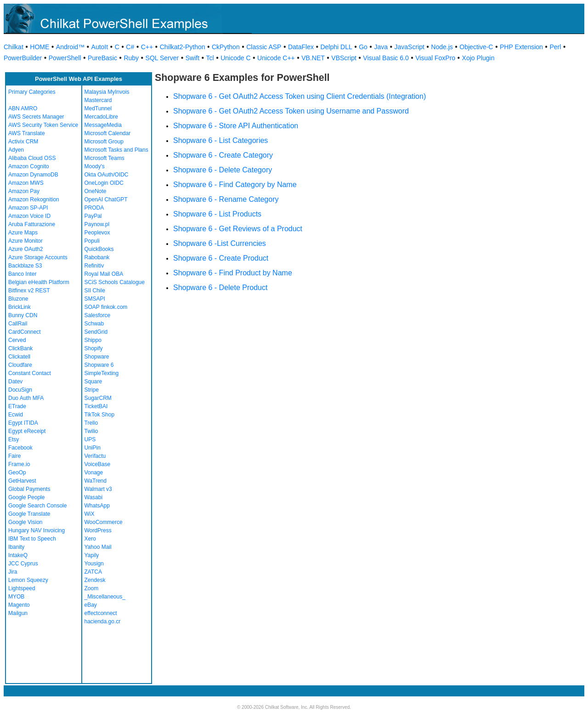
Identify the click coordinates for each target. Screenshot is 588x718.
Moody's (95, 166)
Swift (192, 58)
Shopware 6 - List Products (217, 214)
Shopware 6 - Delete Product (220, 288)
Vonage (94, 473)
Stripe (92, 390)
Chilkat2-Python (183, 47)
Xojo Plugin (478, 58)
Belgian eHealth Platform (39, 282)
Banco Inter (22, 274)
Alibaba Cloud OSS (32, 158)
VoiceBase (98, 464)
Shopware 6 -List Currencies (220, 243)
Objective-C (476, 47)
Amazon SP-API (28, 208)
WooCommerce (104, 522)
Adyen (16, 150)
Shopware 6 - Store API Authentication (236, 126)
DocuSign (20, 390)
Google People (26, 497)
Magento (19, 605)
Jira (13, 572)
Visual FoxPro (435, 58)
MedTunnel (98, 108)
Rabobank (97, 257)
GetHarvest (22, 481)
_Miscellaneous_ (105, 597)
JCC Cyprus (23, 564)
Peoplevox (97, 233)
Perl (555, 47)
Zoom (92, 588)
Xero (90, 539)
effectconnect (101, 613)
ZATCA (93, 572)
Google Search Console (37, 506)
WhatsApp (97, 506)
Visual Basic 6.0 (386, 58)
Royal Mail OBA (104, 274)
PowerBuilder (23, 58)
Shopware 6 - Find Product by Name (233, 273)
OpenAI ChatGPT (106, 199)
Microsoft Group (104, 142)
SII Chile (95, 291)
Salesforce (98, 315)
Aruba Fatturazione (32, 224)
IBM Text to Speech (32, 539)
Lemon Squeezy (28, 580)
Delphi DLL (336, 47)
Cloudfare (20, 365)
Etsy (14, 439)
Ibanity (16, 547)
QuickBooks (99, 249)
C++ (147, 47)
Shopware (97, 357)
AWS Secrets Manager (36, 117)
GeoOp (17, 473)
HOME (40, 47)
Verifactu (95, 456)
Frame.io (19, 464)
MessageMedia (103, 125)
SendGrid (96, 332)
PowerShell (65, 58)
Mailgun (18, 613)
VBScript (344, 58)
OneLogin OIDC (104, 183)
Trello (91, 423)
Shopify (94, 348)
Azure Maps (23, 233)
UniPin (93, 448)
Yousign (94, 564)
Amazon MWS (26, 183)
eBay (91, 605)
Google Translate (29, 514)
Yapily (92, 555)
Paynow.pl (97, 224)
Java (381, 47)
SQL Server (162, 58)
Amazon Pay (24, 191)
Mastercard (98, 100)
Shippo (93, 340)
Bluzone (18, 299)
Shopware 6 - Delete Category (223, 170)
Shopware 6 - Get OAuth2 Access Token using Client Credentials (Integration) (300, 96)
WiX (90, 514)
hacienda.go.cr (103, 621)
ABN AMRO (23, 108)
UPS (90, 439)
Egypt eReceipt (27, 431)
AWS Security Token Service (43, 125)
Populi (92, 241)
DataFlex (301, 47)
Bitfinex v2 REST (29, 291)
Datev (15, 382)
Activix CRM (23, 142)
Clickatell (19, 357)
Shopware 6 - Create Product (221, 258)
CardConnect (25, 332)
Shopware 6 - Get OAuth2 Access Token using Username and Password (291, 111)
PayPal (93, 216)
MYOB (16, 597)
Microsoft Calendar (108, 133)
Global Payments (29, 489)
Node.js (442, 47)
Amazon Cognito (29, 166)
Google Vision (25, 522)
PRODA (94, 208)
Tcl (210, 58)
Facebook (20, 448)
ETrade (17, 406)
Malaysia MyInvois (107, 92)
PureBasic (102, 58)
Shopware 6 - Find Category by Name (235, 185)
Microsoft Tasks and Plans (116, 150)
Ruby (131, 58)
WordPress (98, 530)
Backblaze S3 (25, 266)
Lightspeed (22, 588)
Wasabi (94, 497)
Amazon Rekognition (34, 199)
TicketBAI (96, 406)
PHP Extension (521, 47)
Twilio (91, 431)
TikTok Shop (100, 415)
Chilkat (14, 47)
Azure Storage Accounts (38, 257)
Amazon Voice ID (29, 216)
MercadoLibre (101, 117)
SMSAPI (95, 299)
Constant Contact (30, 373)
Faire (14, 456)
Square (93, 382)
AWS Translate (27, 133)
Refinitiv (94, 266)
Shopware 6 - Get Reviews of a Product (238, 229)
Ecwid (16, 415)
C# (130, 47)
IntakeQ (18, 555)
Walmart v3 (98, 489)
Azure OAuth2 (25, 249)
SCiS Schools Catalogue (115, 282)
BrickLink (20, 307)
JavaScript (410, 47)
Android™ (70, 47)
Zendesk (95, 580)
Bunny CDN (23, 315)
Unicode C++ (276, 58)
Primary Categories (32, 92)
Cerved (17, 340)
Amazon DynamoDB (33, 175)
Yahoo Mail (98, 547)
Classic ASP (264, 47)
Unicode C (235, 58)
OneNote (96, 191)
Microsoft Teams (105, 158)
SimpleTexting (102, 373)
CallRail (18, 324)
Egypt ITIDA (23, 423)
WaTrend (96, 481)
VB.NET (313, 58)
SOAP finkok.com (106, 307)
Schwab (94, 324)
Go (363, 47)
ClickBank (20, 348)
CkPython (226, 47)
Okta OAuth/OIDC (107, 175)
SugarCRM (98, 398)
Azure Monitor (25, 241)
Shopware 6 (99, 365)
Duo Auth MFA (26, 398)
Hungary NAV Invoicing (37, 530)
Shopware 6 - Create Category (223, 155)
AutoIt (100, 47)
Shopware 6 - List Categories (220, 140)
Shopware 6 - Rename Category (226, 199)
